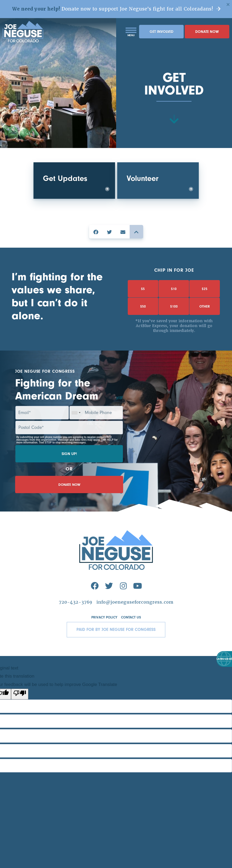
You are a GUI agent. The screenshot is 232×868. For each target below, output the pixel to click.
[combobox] (76, 423)
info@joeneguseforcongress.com (135, 624)
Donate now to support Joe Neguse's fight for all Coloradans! (116, 13)
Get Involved (162, 40)
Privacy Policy (103, 640)
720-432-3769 (74, 624)
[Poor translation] (20, 716)
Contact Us (132, 640)
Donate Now (207, 40)
